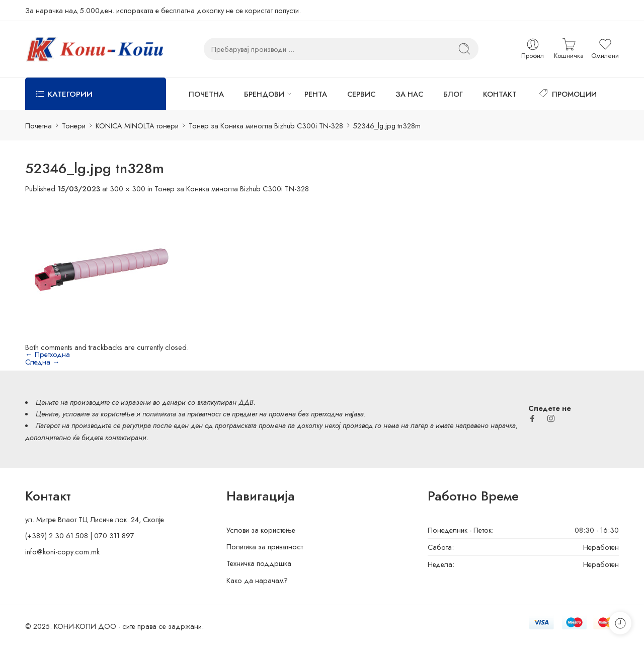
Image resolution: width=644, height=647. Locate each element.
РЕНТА (316, 94)
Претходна (48, 354)
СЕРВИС (361, 94)
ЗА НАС (409, 94)
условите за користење (98, 414)
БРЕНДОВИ (264, 94)
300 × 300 (128, 189)
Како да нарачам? (257, 580)
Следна (43, 362)
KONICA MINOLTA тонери (137, 126)
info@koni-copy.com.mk (62, 552)
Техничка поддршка (259, 563)
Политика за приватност (265, 547)
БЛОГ (453, 94)
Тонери (74, 126)
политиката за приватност (182, 414)
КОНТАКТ (500, 94)
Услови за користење (261, 530)
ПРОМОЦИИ (567, 94)
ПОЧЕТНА (206, 94)
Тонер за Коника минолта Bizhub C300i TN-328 (266, 126)
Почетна (38, 126)
